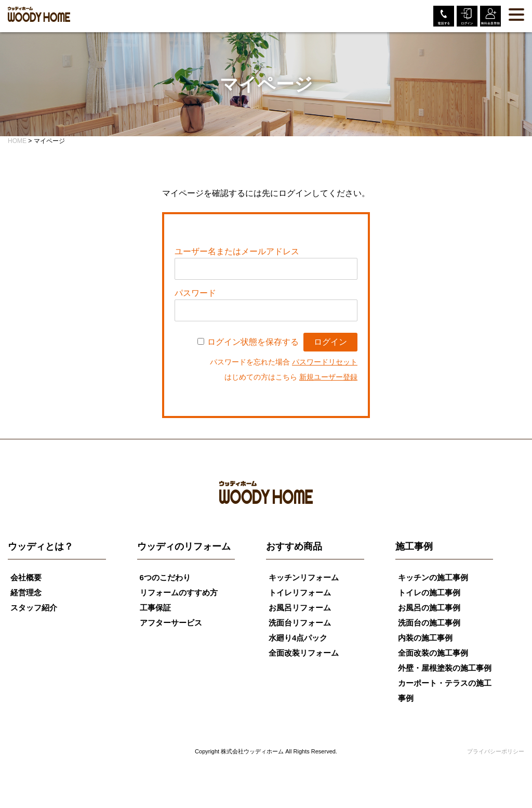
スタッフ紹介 (34, 608)
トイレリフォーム (300, 592)
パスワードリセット (325, 362)
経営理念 (26, 592)
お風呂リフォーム (300, 608)
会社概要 (26, 577)
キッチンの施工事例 (433, 577)
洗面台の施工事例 (429, 623)
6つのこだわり (165, 577)
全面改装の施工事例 (433, 653)
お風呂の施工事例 (429, 608)
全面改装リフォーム (304, 653)
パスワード (195, 293)
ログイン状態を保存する (253, 342)
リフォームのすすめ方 (179, 592)
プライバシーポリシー (496, 751)
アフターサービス (171, 623)
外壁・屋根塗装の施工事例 (445, 668)
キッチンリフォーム (304, 577)
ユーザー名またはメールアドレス (237, 251)
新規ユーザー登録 (328, 377)
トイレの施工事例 (429, 592)
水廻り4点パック (298, 638)
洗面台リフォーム (300, 623)
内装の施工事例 (425, 638)
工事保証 (155, 608)
